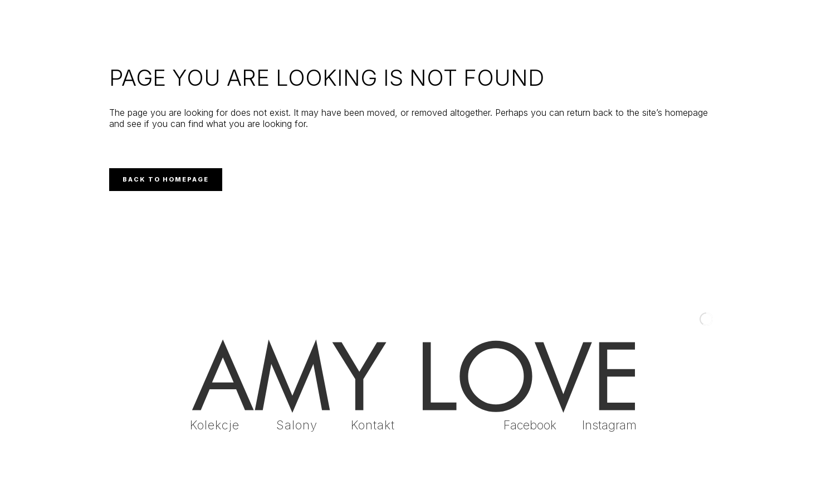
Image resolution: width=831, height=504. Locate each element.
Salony (297, 425)
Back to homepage (166, 179)
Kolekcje (215, 425)
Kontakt (373, 425)
